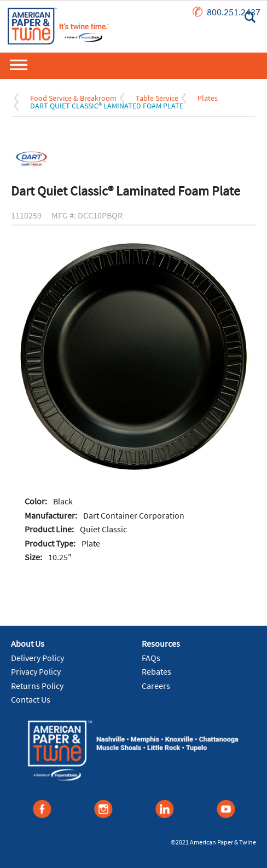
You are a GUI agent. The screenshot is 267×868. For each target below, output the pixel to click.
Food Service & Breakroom (73, 98)
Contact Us (31, 699)
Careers (156, 686)
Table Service (157, 98)
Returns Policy (37, 686)
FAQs (151, 658)
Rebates (156, 671)
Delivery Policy (37, 658)
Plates (208, 98)
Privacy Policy (36, 671)
